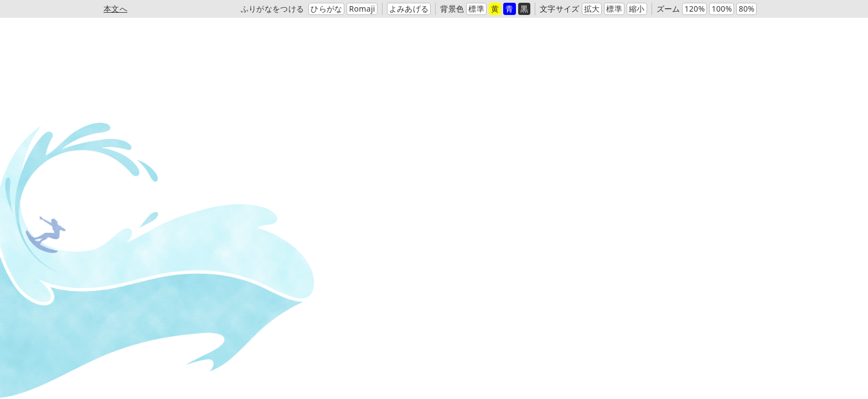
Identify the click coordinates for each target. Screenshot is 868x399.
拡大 (592, 9)
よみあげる (409, 9)
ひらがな (326, 9)
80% (746, 9)
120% (694, 9)
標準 (476, 9)
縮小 (637, 9)
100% (722, 9)
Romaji (362, 9)
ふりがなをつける (273, 9)
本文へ (115, 9)
